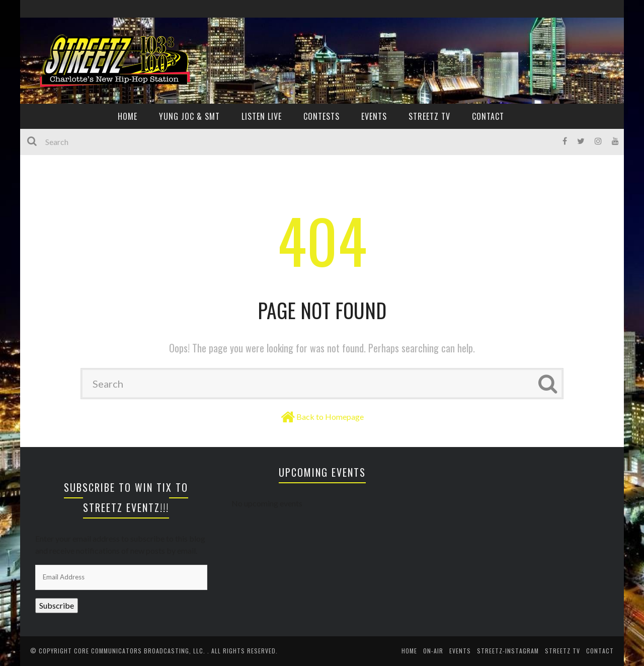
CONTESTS (321, 116)
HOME (128, 116)
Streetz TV (429, 116)
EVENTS (374, 116)
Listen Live (262, 116)
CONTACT (488, 116)
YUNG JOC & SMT (189, 116)
